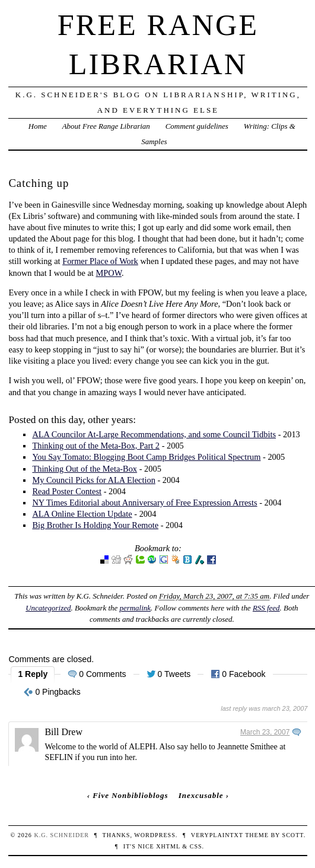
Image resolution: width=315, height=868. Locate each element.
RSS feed (266, 608)
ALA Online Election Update (82, 514)
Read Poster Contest (67, 491)
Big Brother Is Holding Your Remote (95, 525)
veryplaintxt (217, 835)
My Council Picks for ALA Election (93, 480)
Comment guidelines (197, 126)
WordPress (155, 835)
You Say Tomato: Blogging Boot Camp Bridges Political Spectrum (146, 457)
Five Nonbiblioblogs (130, 795)
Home (38, 126)
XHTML (168, 846)
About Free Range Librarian (106, 126)
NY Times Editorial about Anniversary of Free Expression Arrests (144, 503)
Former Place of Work (100, 261)
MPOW (108, 273)
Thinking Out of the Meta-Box (85, 469)
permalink (135, 608)
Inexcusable (201, 795)
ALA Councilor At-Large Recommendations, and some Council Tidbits (154, 434)
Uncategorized (48, 608)
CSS (196, 846)
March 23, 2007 (265, 732)
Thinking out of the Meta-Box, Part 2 (96, 446)
